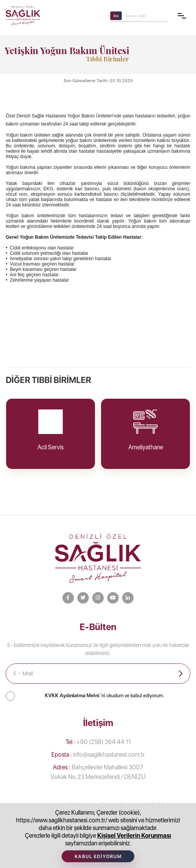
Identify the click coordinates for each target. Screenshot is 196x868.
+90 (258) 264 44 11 (98, 742)
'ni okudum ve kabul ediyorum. (104, 696)
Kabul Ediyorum (98, 856)
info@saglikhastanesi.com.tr (98, 755)
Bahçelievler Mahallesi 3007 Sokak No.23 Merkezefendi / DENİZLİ (98, 772)
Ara (116, 15)
